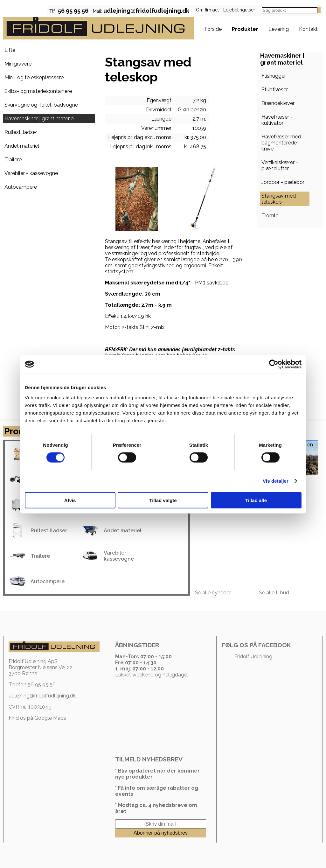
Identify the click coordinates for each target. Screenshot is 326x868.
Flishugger (274, 76)
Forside (213, 29)
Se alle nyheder (213, 593)
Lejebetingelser (239, 10)
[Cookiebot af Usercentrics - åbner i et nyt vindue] (274, 364)
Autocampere (21, 187)
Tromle (270, 216)
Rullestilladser (21, 132)
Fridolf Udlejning (253, 657)
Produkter (245, 29)
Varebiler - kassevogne (31, 173)
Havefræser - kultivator (277, 120)
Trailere (13, 160)
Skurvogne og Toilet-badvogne (41, 105)
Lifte (10, 50)
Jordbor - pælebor (283, 182)
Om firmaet (207, 10)
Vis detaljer (276, 481)
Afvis (70, 500)
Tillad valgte (163, 500)
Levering (279, 29)
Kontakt (308, 29)
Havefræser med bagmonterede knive (281, 143)
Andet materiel (22, 146)
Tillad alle (256, 500)
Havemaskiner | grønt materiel (40, 119)
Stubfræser (275, 90)
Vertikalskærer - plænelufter (280, 165)
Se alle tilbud (274, 593)
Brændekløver (278, 103)
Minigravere (18, 64)
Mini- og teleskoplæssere (34, 77)
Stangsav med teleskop (279, 199)
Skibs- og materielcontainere (38, 91)
